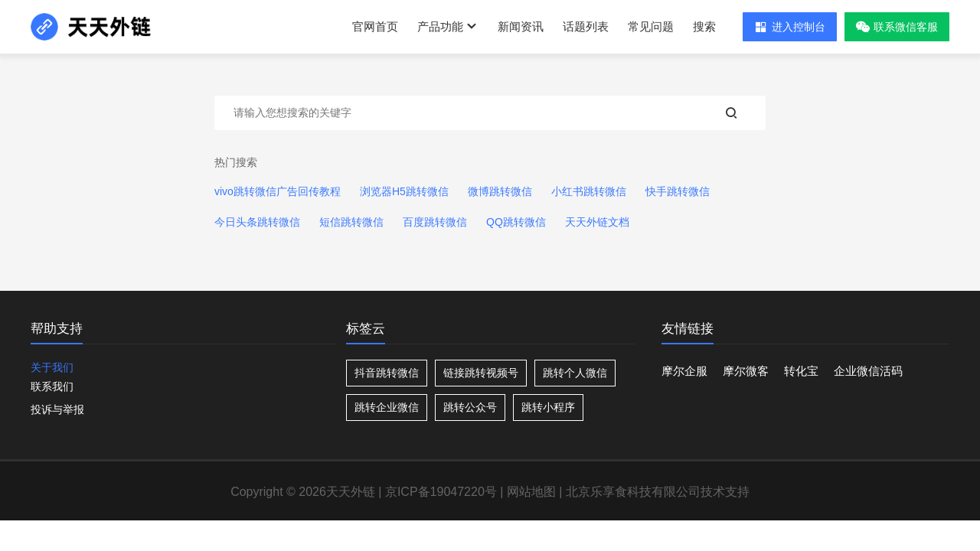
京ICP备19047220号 (441, 492)
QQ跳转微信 (516, 222)
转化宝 (801, 371)
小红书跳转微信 (589, 191)
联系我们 (52, 386)
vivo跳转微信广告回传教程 (278, 191)
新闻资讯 (521, 26)
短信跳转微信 (351, 222)
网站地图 (531, 492)
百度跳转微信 (435, 222)
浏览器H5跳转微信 (404, 191)
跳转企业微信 (387, 407)
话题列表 (586, 26)
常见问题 (651, 26)
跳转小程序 (548, 407)
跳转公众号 (470, 407)
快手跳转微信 (678, 191)
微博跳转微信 (500, 191)
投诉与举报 (57, 409)
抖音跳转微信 (387, 373)
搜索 (704, 26)
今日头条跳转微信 (257, 222)
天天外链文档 (597, 222)
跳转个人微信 (575, 373)
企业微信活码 (868, 371)
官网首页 (375, 26)
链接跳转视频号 (481, 373)
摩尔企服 (684, 371)
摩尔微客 (746, 371)
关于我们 (52, 367)
